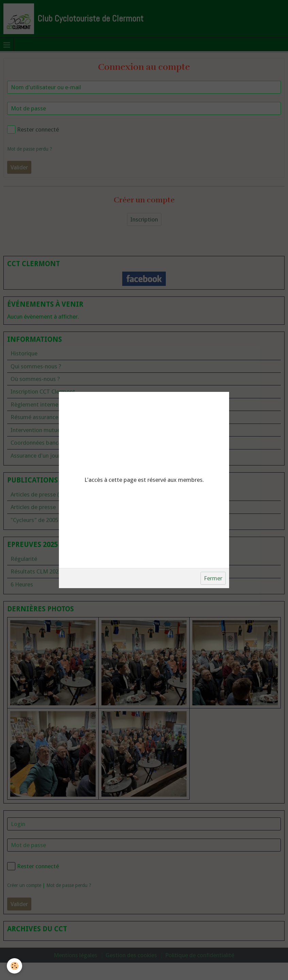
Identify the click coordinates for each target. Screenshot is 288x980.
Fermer (213, 578)
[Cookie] (14, 966)
